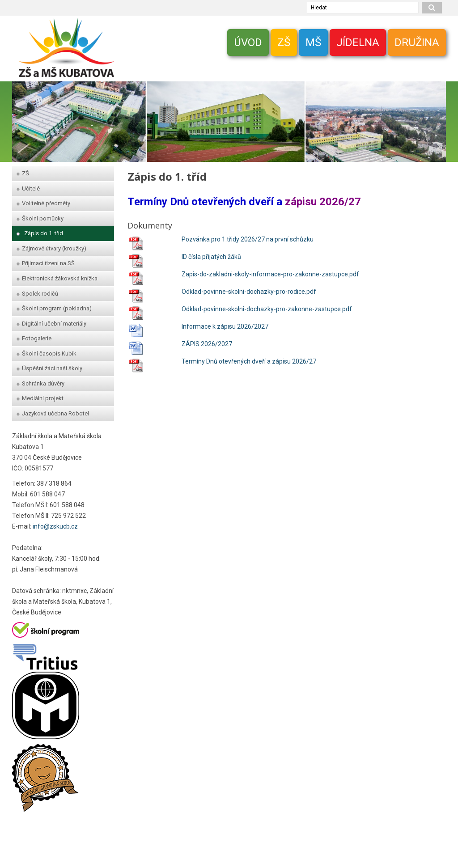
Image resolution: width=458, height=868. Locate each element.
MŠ (313, 42)
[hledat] (432, 8)
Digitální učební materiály (51, 324)
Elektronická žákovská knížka (57, 278)
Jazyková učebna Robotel (53, 413)
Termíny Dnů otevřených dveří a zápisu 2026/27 (249, 361)
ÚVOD (248, 42)
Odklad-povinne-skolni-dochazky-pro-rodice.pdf (249, 292)
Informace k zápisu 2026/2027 (225, 326)
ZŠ (284, 42)
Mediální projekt (40, 398)
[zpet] (23, 117)
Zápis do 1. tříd (40, 233)
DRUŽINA (417, 42)
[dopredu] (435, 117)
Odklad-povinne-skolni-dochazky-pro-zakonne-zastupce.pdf (267, 309)
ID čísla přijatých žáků (211, 257)
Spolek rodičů (37, 294)
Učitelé (28, 188)
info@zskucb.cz (55, 526)
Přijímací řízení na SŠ (46, 263)
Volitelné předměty (43, 203)
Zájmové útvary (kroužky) (51, 248)
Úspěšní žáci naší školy (49, 368)
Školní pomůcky (40, 218)
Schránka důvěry (40, 383)
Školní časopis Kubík (47, 354)
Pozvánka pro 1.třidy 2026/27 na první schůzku (248, 239)
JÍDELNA (358, 42)
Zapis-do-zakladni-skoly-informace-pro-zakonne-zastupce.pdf (270, 274)
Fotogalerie (34, 338)
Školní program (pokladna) (54, 308)
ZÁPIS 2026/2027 (207, 344)
